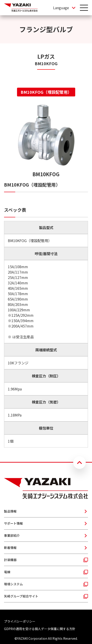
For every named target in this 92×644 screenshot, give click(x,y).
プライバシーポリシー (20, 621)
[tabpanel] (46, 276)
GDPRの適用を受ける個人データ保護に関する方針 (40, 629)
